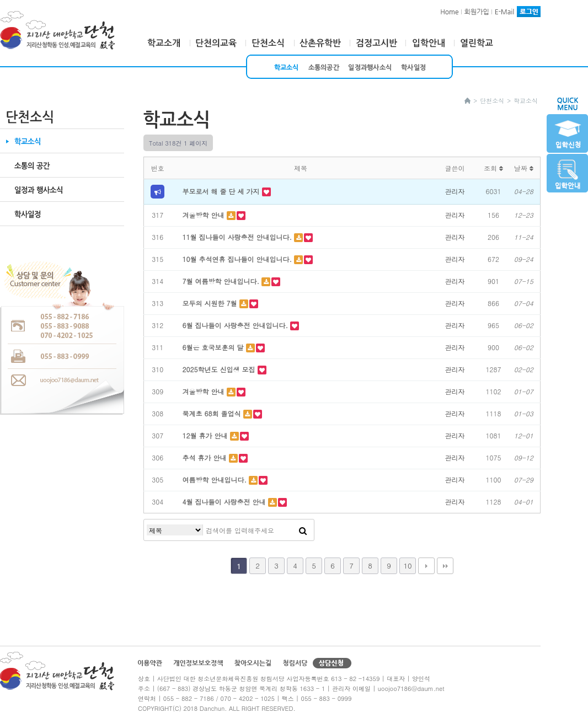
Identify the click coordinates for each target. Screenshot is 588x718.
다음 (426, 566)
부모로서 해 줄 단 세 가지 (222, 191)
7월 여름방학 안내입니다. (222, 281)
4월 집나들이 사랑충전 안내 (225, 502)
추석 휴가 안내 (206, 457)
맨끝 (445, 566)
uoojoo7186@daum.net (411, 688)
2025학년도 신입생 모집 (220, 369)
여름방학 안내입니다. (216, 479)
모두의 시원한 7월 (211, 303)
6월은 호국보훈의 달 (214, 347)
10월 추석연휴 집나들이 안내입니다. (239, 259)
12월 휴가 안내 (206, 435)
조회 (493, 168)
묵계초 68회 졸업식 (213, 413)
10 (407, 566)
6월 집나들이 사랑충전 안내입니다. (237, 325)
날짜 (524, 168)
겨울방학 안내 (205, 215)
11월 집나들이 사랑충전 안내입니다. (239, 237)
